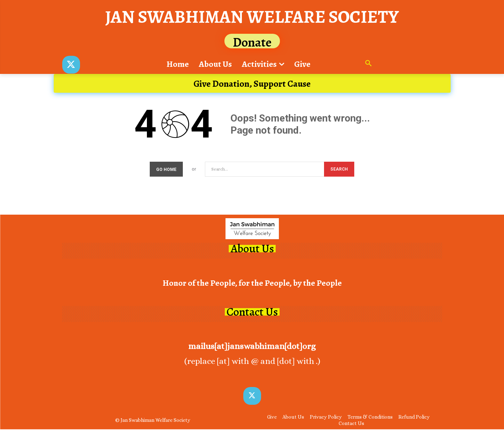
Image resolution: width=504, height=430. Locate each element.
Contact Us (252, 313)
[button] (368, 64)
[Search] (339, 170)
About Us (252, 249)
